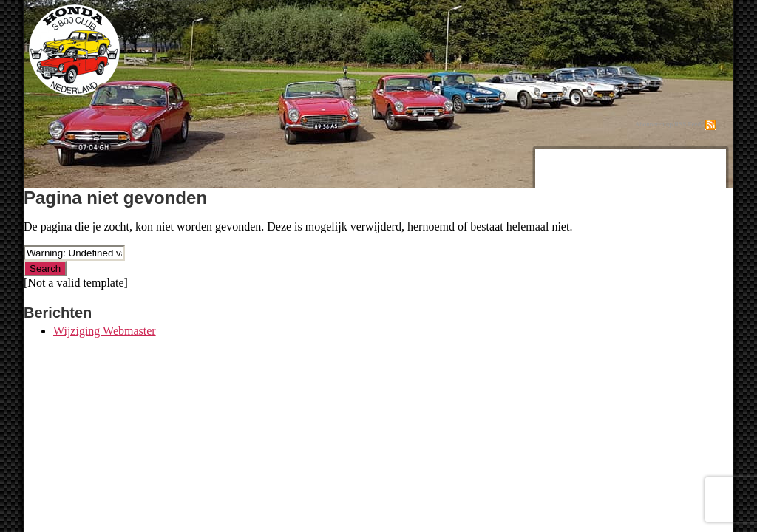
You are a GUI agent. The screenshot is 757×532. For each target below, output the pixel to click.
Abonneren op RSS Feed (668, 124)
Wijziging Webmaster (105, 331)
